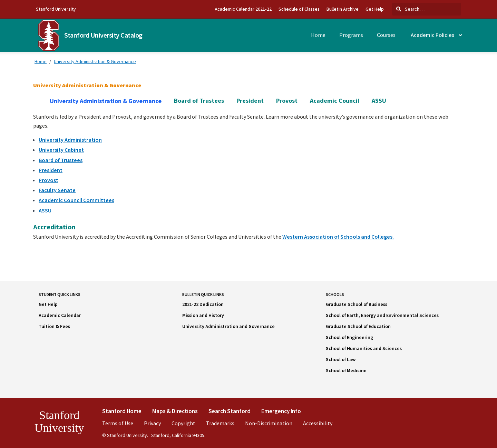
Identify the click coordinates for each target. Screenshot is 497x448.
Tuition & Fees (54, 327)
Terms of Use (118, 423)
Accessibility (318, 423)
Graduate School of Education (358, 327)
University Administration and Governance (228, 327)
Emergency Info (281, 411)
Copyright (183, 423)
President (250, 101)
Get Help (375, 9)
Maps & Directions (175, 411)
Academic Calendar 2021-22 (243, 9)
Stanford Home (122, 411)
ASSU (379, 101)
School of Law (341, 360)
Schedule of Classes (299, 9)
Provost (287, 101)
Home (318, 35)
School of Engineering (349, 338)
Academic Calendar (60, 316)
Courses (386, 35)
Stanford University (56, 9)
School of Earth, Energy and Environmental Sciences (382, 316)
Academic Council (335, 101)
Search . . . (411, 9)
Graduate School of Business (357, 305)
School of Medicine (346, 371)
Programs (351, 35)
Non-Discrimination (269, 423)
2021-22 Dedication (203, 305)
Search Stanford (230, 411)
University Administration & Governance (95, 61)
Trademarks (220, 423)
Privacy (152, 423)
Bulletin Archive (343, 9)
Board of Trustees (199, 101)
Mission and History (203, 316)
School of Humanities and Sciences (364, 349)
